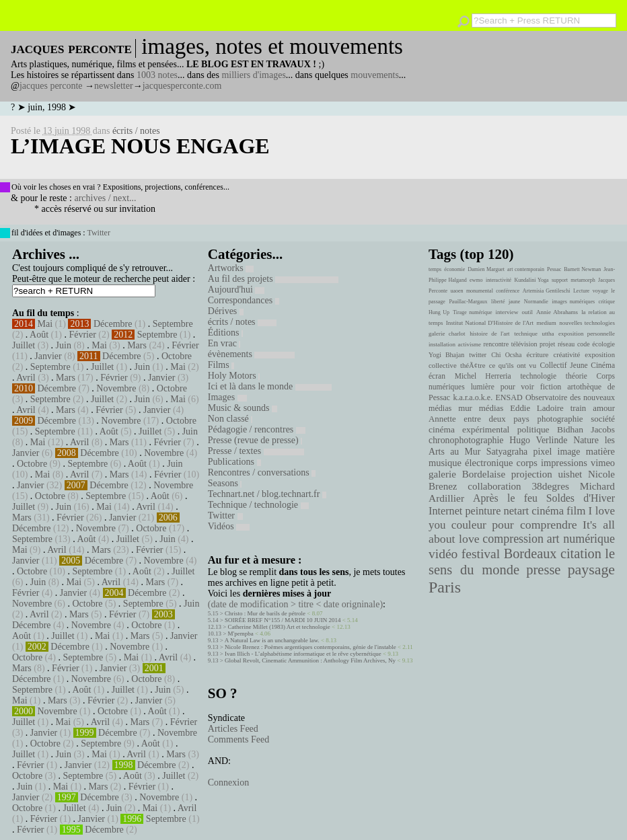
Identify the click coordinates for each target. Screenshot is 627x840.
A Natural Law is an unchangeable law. (272, 640)
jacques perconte (51, 86)
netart (516, 511)
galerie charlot (447, 334)
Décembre (113, 324)
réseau (566, 344)
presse (543, 570)
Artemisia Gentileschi (547, 291)
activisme (470, 344)
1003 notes (157, 75)
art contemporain (526, 269)
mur (465, 408)
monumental (480, 291)
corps (527, 463)
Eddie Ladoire (537, 408)
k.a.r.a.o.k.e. (473, 397)
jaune (514, 302)
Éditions (225, 333)
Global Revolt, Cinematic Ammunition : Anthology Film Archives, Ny (310, 660)
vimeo (603, 463)
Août (39, 335)
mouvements (375, 75)
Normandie (536, 302)
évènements (252, 354)
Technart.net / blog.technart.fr (267, 494)
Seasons (225, 483)
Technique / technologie (258, 505)
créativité (566, 354)
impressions (564, 463)
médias (491, 408)
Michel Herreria (483, 376)
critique (607, 302)
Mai (45, 324)
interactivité (499, 280)
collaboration (494, 486)
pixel (543, 452)
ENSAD (509, 397)
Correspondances (244, 300)
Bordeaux (530, 553)
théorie (577, 376)
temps (435, 269)
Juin (64, 345)
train (579, 408)
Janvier (48, 356)
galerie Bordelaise (467, 474)
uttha (548, 334)
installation (442, 344)
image (569, 452)
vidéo (443, 554)
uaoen (456, 291)
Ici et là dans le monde (270, 386)
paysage (591, 570)
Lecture (581, 291)
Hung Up (439, 312)
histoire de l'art (489, 334)
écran (437, 376)
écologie (603, 344)
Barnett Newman (582, 269)
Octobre (177, 356)
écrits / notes (136, 131)
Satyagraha (507, 452)
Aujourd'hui (236, 290)
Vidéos (229, 526)
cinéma (548, 511)
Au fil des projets (273, 279)
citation (581, 553)
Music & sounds (243, 408)
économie (454, 269)
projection (532, 474)
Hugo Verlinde (538, 440)
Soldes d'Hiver (581, 498)
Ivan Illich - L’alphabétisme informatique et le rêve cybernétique (303, 654)
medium (546, 323)
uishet (570, 474)
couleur (469, 525)
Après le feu (505, 498)
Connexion (228, 782)
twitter (478, 355)
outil (527, 312)
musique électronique (471, 463)
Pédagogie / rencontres (257, 429)
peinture (483, 511)
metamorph (583, 280)
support (560, 280)
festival (481, 554)
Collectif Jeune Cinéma (577, 365)
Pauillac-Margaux (468, 302)
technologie (538, 376)
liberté (498, 302)
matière (600, 451)
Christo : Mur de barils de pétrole (265, 613)
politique (533, 429)
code (584, 344)
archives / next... (105, 198)
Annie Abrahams (557, 312)
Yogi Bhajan (446, 355)
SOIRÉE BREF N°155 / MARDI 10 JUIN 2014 (283, 620)
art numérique (581, 539)
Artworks (231, 268)
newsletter (114, 86)
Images (227, 397)
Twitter (98, 233)
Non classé (230, 419)
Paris (445, 587)
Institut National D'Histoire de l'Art (490, 323)
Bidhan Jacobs (586, 429)
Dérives (226, 311)
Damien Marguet (486, 269)
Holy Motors (234, 376)
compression (513, 539)
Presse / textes (256, 451)
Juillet (24, 345)
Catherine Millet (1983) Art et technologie (279, 627)
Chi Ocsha (506, 355)
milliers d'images (253, 75)
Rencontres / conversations (262, 472)
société (603, 419)
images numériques (573, 302)
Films (221, 365)
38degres (550, 486)
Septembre (173, 324)
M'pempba (241, 634)
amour (604, 408)
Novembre (116, 388)
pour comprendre (534, 525)
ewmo (476, 280)
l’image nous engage (140, 146)
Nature (586, 440)
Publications (234, 462)
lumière (483, 387)
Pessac (554, 269)
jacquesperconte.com (182, 86)
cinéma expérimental (469, 429)
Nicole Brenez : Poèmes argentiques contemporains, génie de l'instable (310, 647)
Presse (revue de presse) (255, 440)
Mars (137, 345)
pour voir (517, 387)
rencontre (496, 344)
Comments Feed (238, 739)
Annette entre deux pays (479, 419)
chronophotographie (466, 440)
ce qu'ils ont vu (513, 365)
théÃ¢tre (473, 365)
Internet (445, 511)
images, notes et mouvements (272, 46)
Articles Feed (233, 729)
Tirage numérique (472, 312)
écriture (538, 354)
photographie (560, 419)
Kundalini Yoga (532, 280)
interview (507, 312)
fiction (551, 387)
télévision (524, 344)
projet (547, 344)
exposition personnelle (587, 334)
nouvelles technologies (587, 323)
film (576, 511)
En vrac (224, 343)
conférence (508, 291)
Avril (26, 378)
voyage (600, 291)
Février (82, 335)
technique (526, 334)
